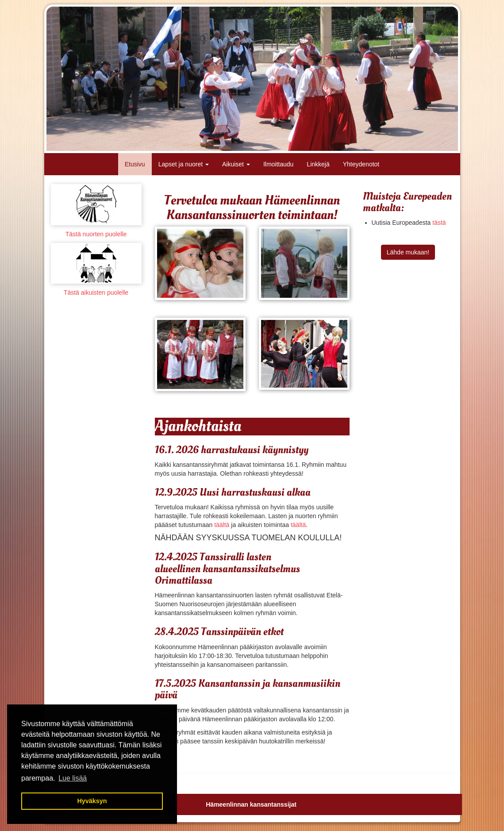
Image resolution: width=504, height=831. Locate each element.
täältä (222, 525)
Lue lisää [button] (73, 778)
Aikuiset (236, 164)
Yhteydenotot (361, 164)
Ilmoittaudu (278, 164)
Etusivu (135, 164)
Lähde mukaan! (408, 252)
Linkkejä (318, 164)
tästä (439, 223)
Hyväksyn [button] (92, 801)
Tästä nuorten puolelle (96, 234)
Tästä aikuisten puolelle (96, 292)
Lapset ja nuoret (184, 164)
